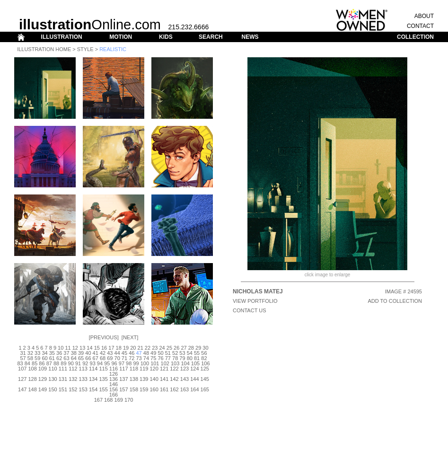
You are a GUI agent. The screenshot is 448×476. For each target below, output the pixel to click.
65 (81, 358)
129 (43, 379)
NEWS (250, 37)
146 (114, 384)
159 (144, 389)
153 (83, 389)
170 (129, 400)
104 (185, 363)
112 (73, 369)
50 (160, 353)
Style (85, 49)
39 (81, 353)
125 (205, 369)
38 (74, 353)
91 (78, 363)
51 (168, 353)
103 (175, 363)
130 (53, 379)
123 (184, 369)
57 (23, 358)
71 (124, 358)
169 (119, 400)
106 (205, 363)
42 (103, 353)
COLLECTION (415, 37)
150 (53, 389)
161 (164, 389)
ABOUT (424, 16)
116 (114, 369)
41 (96, 353)
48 (146, 353)
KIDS (166, 37)
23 (155, 348)
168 (108, 400)
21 (141, 348)
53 (182, 353)
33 (37, 353)
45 (124, 353)
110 (53, 369)
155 (103, 389)
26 (176, 348)
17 (111, 348)
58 (30, 358)
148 (32, 389)
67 (96, 358)
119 (144, 369)
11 (68, 348)
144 (194, 379)
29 (198, 348)
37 (66, 353)
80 (190, 358)
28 (191, 348)
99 (136, 363)
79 (182, 358)
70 (117, 358)
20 (133, 348)
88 (56, 363)
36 (59, 353)
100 (145, 363)
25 (169, 348)
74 (146, 358)
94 (100, 363)
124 (194, 369)
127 (22, 379)
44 (117, 353)
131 (63, 379)
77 (168, 358)
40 (88, 353)
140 (154, 379)
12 (75, 348)
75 (153, 358)
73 (139, 358)
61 (52, 358)
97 (122, 363)
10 (61, 348)
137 (123, 379)
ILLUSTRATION (62, 37)
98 (129, 363)
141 (164, 379)
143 (184, 379)
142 (174, 379)
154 (93, 389)
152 (73, 389)
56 (204, 353)
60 (44, 358)
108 (32, 369)
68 (103, 358)
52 (175, 353)
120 (154, 369)
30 (205, 348)
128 (32, 379)
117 (123, 369)
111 (63, 369)
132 (73, 379)
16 (104, 348)
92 (85, 363)
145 (205, 379)
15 (97, 348)
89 (63, 363)
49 (153, 353)
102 (165, 363)
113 (83, 369)
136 (114, 379)
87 (49, 363)
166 (114, 395)
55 (197, 353)
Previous (104, 337)
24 (162, 348)
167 (98, 400)
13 (82, 348)
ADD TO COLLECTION (395, 301)
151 (63, 389)
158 (134, 389)
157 (123, 389)
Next (130, 337)
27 (184, 348)
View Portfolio (255, 301)
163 (184, 389)
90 (71, 363)
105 (195, 363)
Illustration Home (44, 49)
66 (88, 358)
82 (204, 358)
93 (93, 363)
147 (22, 389)
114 (93, 369)
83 (20, 363)
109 (43, 369)
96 (114, 363)
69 (110, 358)
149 (43, 389)
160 (154, 389)
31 (23, 353)
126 (114, 374)
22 (148, 348)
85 (35, 363)
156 (114, 389)
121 (164, 369)
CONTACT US (250, 310)
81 (197, 358)
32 (30, 353)
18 (119, 348)
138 (134, 379)
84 (27, 363)
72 (132, 358)
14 (89, 348)
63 (66, 358)
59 (37, 358)
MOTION (121, 37)
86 (42, 363)
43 (110, 353)
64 (74, 358)
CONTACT (420, 26)
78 (175, 358)
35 (52, 353)
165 (205, 389)
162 (174, 389)
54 (190, 353)
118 (134, 369)
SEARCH (211, 37)
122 (174, 369)
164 (194, 389)
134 (93, 379)
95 (107, 363)
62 (59, 358)
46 (132, 353)
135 (103, 379)
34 (44, 353)
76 (160, 358)
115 (103, 369)
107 (22, 369)
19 (126, 348)
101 (155, 363)
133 (83, 379)
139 (144, 379)
